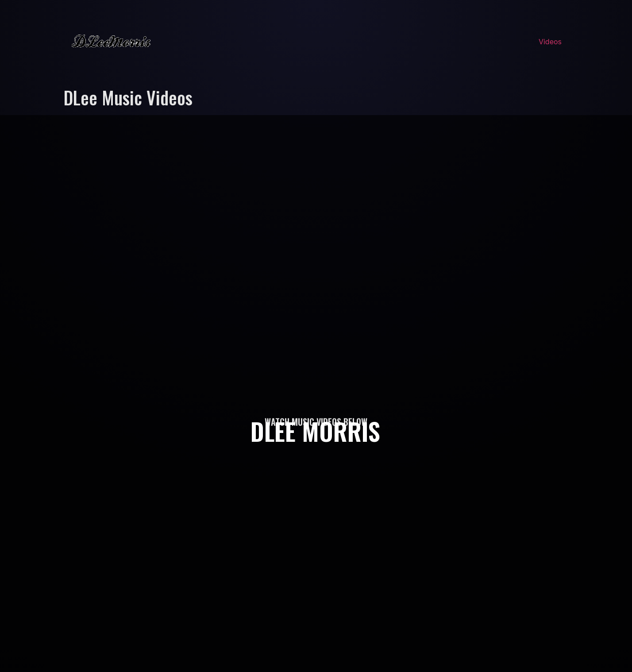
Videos (550, 42)
